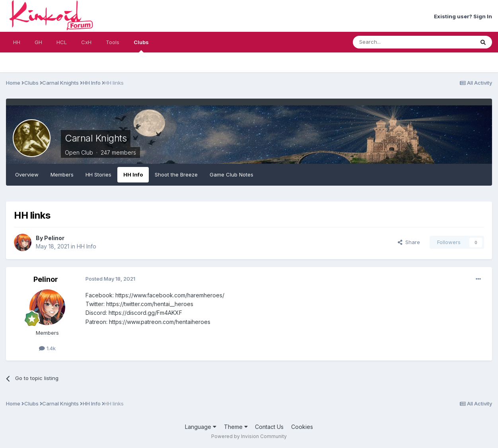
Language (201, 427)
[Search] (393, 42)
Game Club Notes (231, 175)
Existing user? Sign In (463, 16)
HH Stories (98, 175)
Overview (27, 175)
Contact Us (269, 427)
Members (62, 175)
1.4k (47, 348)
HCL (62, 42)
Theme (236, 427)
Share (409, 242)
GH (38, 42)
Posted (110, 279)
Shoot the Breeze (176, 175)
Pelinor (54, 238)
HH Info (133, 175)
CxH (86, 42)
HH (17, 42)
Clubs (141, 46)
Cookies (302, 427)
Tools (113, 42)
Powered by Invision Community (249, 436)
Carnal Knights (96, 138)
